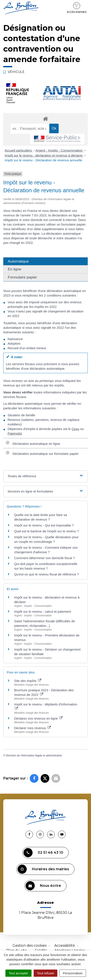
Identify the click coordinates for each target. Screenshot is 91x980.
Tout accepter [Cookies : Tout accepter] (18, 973)
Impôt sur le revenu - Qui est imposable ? (44, 525)
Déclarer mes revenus (32, 728)
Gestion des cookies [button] (30, 945)
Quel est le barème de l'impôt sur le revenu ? (46, 531)
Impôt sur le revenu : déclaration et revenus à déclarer (44, 155)
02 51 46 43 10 (43, 853)
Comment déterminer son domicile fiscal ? (44, 558)
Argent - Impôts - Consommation (60, 150)
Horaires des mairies (43, 869)
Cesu (75, 429)
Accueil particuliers (19, 150)
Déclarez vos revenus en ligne (38, 718)
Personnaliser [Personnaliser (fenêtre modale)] (73, 973)
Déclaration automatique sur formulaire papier (42, 454)
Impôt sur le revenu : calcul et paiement (43, 611)
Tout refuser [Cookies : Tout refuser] (45, 973)
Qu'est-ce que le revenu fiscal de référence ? (46, 574)
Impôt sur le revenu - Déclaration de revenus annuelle (44, 160)
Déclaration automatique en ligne (33, 444)
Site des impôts (28, 681)
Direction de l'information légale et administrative (34, 756)
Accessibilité (65, 945)
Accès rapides (77, 8)
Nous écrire (43, 886)
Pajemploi (15, 433)
